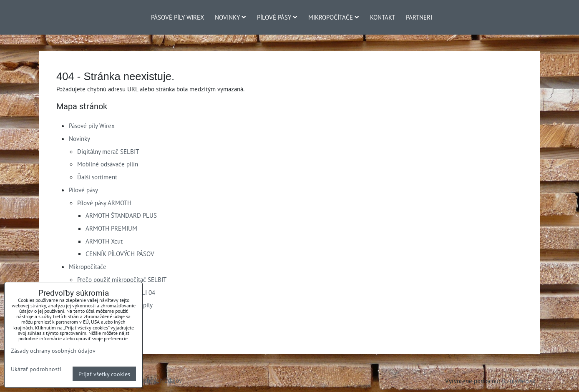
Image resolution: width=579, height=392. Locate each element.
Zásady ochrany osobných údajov (53, 351)
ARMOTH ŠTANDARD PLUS (121, 215)
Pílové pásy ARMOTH (104, 203)
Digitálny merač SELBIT (108, 151)
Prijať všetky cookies (104, 374)
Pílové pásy (277, 17)
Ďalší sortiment (97, 177)
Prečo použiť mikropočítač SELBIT (122, 279)
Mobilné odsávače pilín (108, 164)
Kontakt (383, 17)
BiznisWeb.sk (518, 381)
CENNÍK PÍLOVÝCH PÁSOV (120, 254)
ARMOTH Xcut (104, 241)
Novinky (230, 17)
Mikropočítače (334, 17)
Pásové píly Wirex (177, 17)
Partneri (419, 17)
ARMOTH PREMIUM (111, 228)
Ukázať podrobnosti (36, 369)
